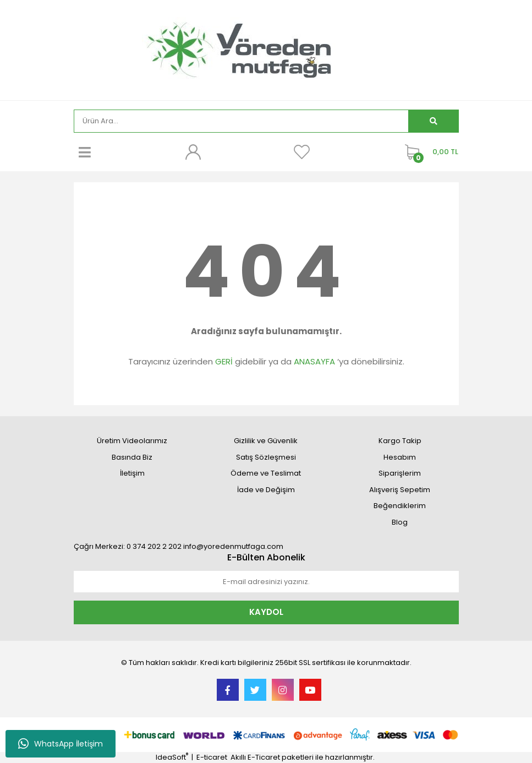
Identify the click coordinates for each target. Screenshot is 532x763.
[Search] (241, 121)
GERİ (224, 361)
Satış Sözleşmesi (266, 457)
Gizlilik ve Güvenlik (266, 441)
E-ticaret (212, 757)
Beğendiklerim (400, 506)
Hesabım (400, 457)
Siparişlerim (400, 473)
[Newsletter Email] (266, 582)
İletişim (132, 473)
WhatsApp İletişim (61, 744)
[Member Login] (193, 152)
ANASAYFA (314, 361)
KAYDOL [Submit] (266, 612)
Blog (400, 522)
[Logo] (266, 49)
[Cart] (429, 152)
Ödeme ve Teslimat (266, 473)
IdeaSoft (172, 757)
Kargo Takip (400, 441)
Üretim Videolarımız (132, 441)
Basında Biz (132, 457)
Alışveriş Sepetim (400, 490)
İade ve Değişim (266, 490)
